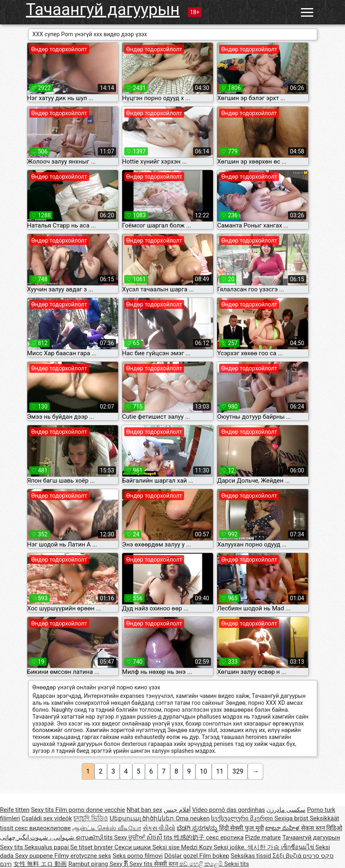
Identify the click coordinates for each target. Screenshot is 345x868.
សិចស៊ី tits (160, 837)
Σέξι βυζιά (288, 856)
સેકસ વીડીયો (159, 828)
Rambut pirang (89, 864)
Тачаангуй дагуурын (103, 10)
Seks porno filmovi (138, 856)
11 (220, 771)
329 (238, 771)
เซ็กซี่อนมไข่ (298, 847)
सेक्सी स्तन (167, 864)
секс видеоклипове (43, 828)
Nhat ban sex (144, 810)
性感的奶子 (190, 837)
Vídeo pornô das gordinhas (228, 810)
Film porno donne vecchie (90, 810)
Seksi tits (236, 864)
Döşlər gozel (182, 856)
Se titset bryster (93, 847)
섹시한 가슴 (264, 847)
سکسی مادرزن (286, 810)
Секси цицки (133, 847)
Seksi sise (167, 847)
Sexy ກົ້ (120, 864)
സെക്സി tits (95, 837)
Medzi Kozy (197, 847)
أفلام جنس (177, 810)
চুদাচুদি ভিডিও (91, 818)
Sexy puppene (35, 856)
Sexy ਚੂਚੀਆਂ (130, 837)
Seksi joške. (231, 847)
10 (204, 771)
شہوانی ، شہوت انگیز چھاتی (38, 837)
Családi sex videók (47, 818)
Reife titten (15, 810)
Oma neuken (193, 818)
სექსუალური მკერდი (243, 818)
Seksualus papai (47, 847)
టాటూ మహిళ (283, 828)
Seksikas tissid (252, 856)
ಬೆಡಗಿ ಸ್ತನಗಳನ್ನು (198, 828)
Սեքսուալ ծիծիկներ (143, 818)
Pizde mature (263, 837)
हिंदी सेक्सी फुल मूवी (242, 828)
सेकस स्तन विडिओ (322, 828)
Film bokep (214, 856)
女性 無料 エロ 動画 (40, 864)
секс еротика (225, 837)
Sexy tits (43, 810)
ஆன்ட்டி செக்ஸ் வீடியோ (107, 828)
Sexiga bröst (292, 818)
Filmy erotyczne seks (83, 856)
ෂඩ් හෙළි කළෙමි (202, 864)
